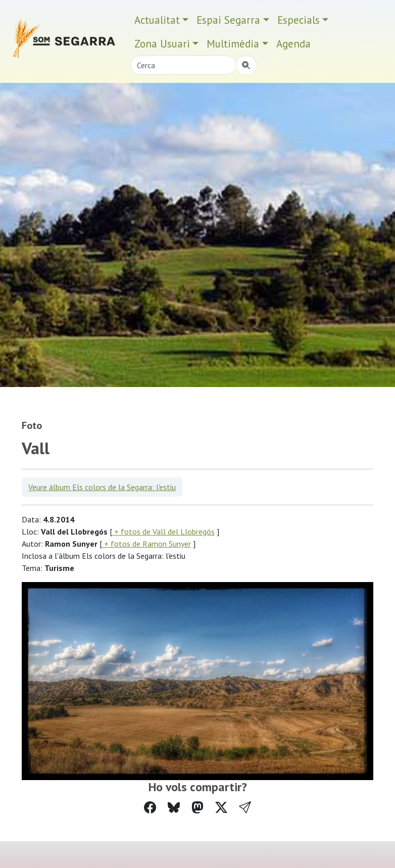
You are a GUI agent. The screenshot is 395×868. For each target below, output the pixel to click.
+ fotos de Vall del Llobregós (163, 532)
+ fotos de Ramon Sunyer (146, 544)
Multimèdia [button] (233, 44)
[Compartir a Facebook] (150, 808)
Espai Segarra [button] (228, 20)
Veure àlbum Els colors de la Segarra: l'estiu (102, 487)
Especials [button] (299, 20)
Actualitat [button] (157, 20)
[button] (245, 808)
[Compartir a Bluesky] (174, 808)
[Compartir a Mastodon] (197, 808)
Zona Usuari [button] (162, 44)
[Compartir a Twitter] (221, 808)
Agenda (293, 44)
